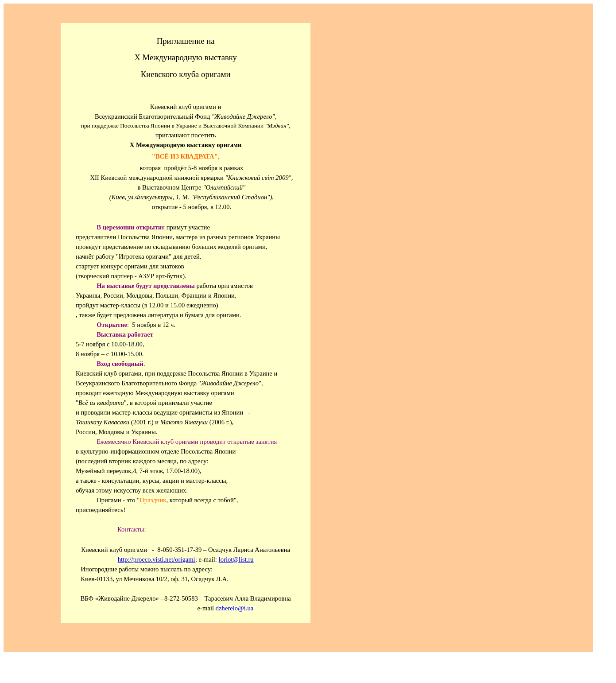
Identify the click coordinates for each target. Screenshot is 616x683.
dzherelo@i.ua (235, 608)
